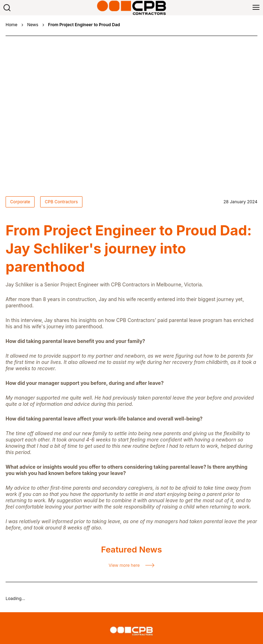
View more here (124, 397)
